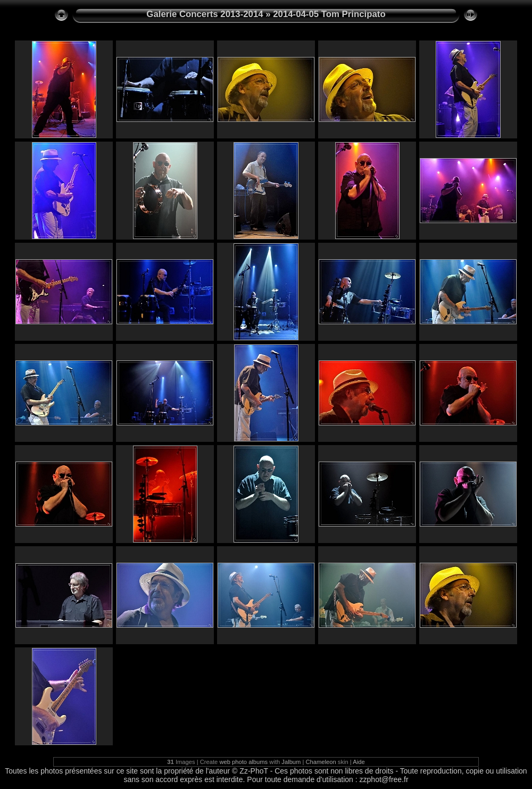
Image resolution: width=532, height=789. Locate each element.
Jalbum (291, 762)
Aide (359, 762)
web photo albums (243, 762)
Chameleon (321, 762)
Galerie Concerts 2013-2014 (205, 14)
